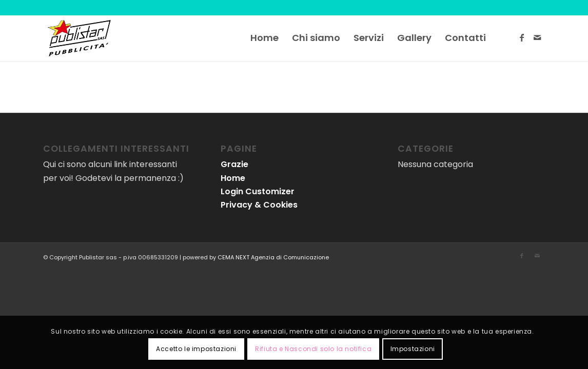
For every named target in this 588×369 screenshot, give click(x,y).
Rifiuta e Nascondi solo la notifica (313, 349)
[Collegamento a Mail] (537, 37)
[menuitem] (264, 38)
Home (233, 178)
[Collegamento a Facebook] (522, 37)
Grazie (234, 164)
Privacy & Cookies (259, 205)
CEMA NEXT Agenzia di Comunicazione (273, 257)
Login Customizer (258, 191)
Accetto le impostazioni (196, 349)
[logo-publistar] (79, 38)
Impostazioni (413, 349)
